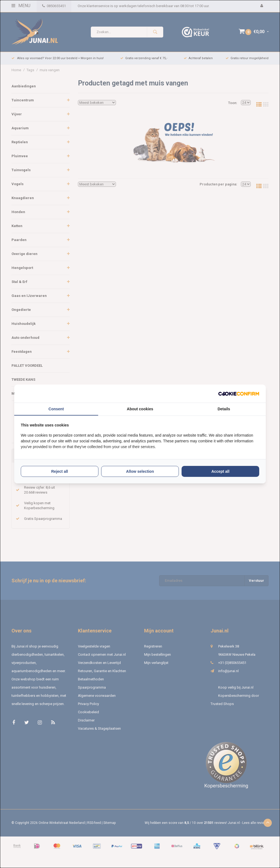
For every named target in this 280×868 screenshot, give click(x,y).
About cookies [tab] (140, 409)
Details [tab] (224, 409)
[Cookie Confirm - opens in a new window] (239, 394)
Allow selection (140, 471)
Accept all (220, 471)
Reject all (59, 471)
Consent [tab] (56, 409)
